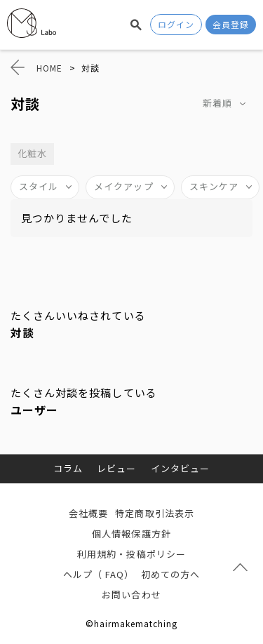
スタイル (39, 186)
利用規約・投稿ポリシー (131, 554)
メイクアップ (123, 186)
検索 (136, 25)
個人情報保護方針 (131, 534)
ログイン (176, 24)
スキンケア (214, 186)
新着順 (217, 103)
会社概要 (88, 513)
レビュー (116, 468)
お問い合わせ (131, 595)
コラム (68, 468)
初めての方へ (170, 574)
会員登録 (231, 24)
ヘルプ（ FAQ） (99, 574)
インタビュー (180, 468)
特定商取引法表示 (154, 513)
